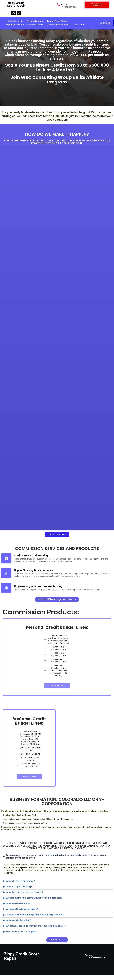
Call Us (64, 5)
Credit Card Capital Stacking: (31, 555)
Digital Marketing (15, 25)
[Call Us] (59, 5)
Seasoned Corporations (58, 25)
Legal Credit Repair (14, 21)
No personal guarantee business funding (38, 586)
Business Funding (35, 21)
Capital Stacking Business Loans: (34, 570)
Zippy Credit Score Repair (34, 4)
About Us (79, 25)
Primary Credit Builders (58, 21)
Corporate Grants (35, 25)
